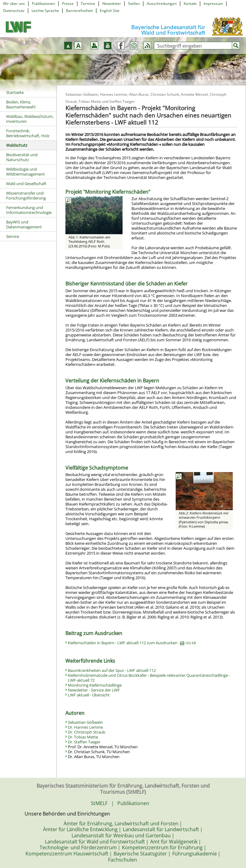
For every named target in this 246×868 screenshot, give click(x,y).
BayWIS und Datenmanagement (24, 224)
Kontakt (190, 4)
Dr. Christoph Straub (87, 732)
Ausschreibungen (162, 4)
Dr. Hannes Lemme (85, 727)
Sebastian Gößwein (85, 722)
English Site (110, 11)
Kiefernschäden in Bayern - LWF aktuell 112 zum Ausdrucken (132, 643)
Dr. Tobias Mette (83, 737)
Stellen (134, 4)
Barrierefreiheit (79, 11)
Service (13, 236)
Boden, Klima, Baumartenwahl (21, 104)
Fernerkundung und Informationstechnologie (29, 210)
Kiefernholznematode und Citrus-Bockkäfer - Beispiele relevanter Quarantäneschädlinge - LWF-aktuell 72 (149, 678)
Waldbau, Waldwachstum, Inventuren (30, 119)
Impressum (213, 4)
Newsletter (112, 4)
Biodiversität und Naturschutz (22, 157)
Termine (88, 4)
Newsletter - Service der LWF (94, 690)
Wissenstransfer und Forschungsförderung (26, 196)
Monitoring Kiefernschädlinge (95, 685)
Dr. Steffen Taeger (84, 742)
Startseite (15, 92)
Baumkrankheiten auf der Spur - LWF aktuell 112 (112, 670)
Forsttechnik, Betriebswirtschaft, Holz (28, 133)
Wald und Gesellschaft (26, 184)
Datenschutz (14, 11)
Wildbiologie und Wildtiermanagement (25, 172)
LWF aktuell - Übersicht (89, 695)
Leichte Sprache (45, 11)
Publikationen (43, 4)
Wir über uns (14, 4)
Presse (68, 4)
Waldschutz (17, 145)
